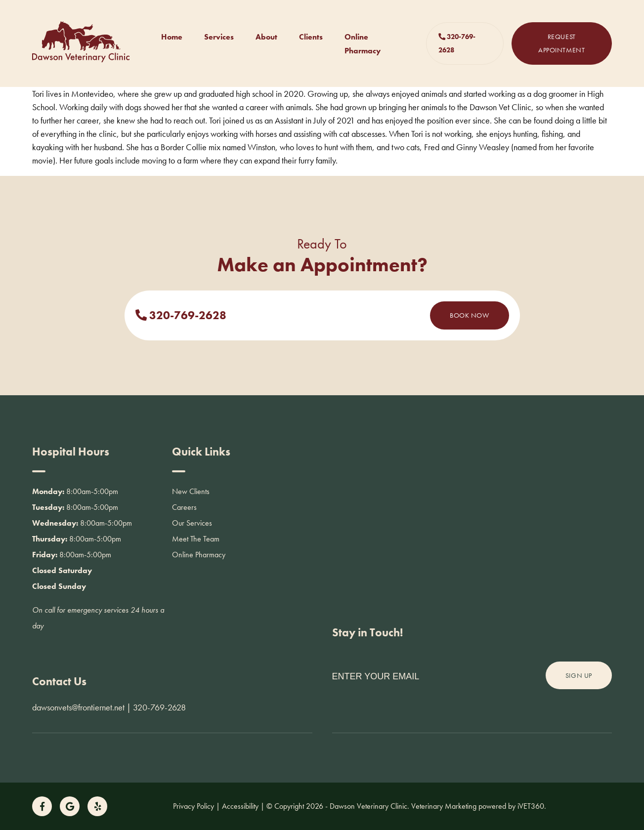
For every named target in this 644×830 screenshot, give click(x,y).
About (266, 37)
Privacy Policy (193, 806)
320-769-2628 (457, 43)
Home (172, 37)
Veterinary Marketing (444, 806)
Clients (311, 37)
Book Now (469, 315)
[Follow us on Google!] (70, 806)
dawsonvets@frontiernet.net (78, 707)
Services (219, 37)
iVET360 (531, 806)
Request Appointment (561, 43)
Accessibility (240, 806)
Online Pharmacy (199, 555)
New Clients (191, 491)
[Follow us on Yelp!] (97, 806)
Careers (184, 507)
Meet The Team (196, 539)
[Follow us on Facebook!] (42, 806)
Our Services (192, 523)
